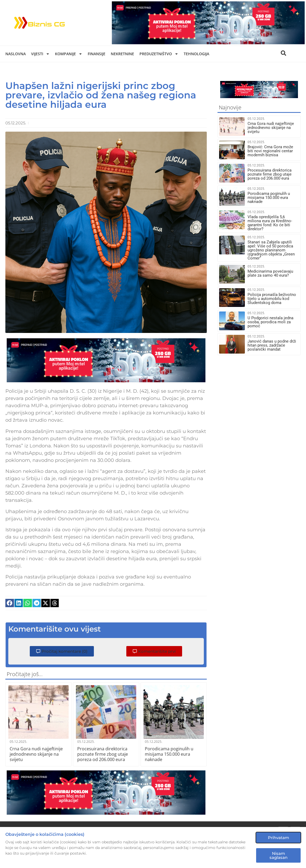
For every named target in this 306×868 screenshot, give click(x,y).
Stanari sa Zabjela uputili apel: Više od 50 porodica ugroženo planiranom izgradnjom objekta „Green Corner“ (271, 250)
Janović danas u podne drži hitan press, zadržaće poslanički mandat (272, 345)
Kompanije (69, 54)
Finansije (97, 54)
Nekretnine (122, 54)
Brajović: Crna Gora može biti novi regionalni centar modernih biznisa (270, 151)
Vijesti (40, 54)
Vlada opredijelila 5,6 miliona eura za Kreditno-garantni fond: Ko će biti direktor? (270, 223)
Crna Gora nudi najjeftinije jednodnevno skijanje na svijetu (36, 754)
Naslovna (16, 54)
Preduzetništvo (159, 54)
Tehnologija (196, 54)
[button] (10, 603)
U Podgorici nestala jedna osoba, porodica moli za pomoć (270, 322)
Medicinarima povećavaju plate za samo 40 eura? (270, 273)
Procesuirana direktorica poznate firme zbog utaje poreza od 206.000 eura (103, 754)
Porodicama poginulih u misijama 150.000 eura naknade (169, 754)
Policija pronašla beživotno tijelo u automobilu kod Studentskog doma (272, 299)
